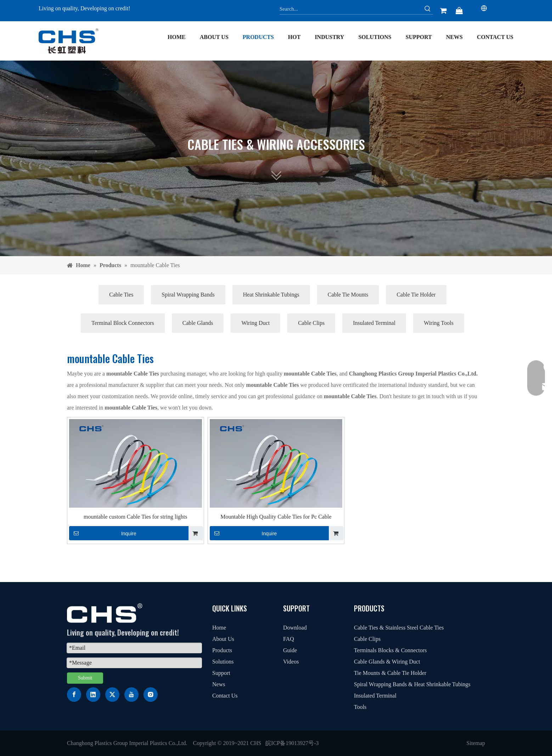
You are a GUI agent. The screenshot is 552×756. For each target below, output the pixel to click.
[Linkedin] (93, 695)
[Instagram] (151, 695)
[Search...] (351, 9)
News (219, 684)
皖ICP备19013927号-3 (292, 743)
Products (222, 650)
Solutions (223, 662)
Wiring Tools (439, 323)
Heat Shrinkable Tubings (271, 295)
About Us (223, 639)
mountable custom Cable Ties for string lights (135, 517)
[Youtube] (131, 695)
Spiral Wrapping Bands (188, 295)
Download (295, 628)
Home (219, 628)
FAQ (289, 639)
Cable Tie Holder (416, 295)
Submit (85, 678)
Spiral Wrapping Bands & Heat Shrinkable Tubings (412, 684)
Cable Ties (121, 295)
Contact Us (225, 696)
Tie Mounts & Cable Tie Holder (390, 673)
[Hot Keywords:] (428, 9)
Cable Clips (311, 323)
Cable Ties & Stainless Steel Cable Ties (399, 628)
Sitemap (476, 743)
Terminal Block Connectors (123, 323)
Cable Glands (198, 323)
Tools (360, 707)
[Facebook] (74, 695)
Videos (291, 662)
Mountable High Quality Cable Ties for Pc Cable (276, 517)
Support (221, 673)
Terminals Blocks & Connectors (390, 650)
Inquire (103, 533)
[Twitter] (112, 695)
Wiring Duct (255, 323)
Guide (290, 650)
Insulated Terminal (374, 323)
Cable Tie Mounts (348, 295)
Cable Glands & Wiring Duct (387, 662)
